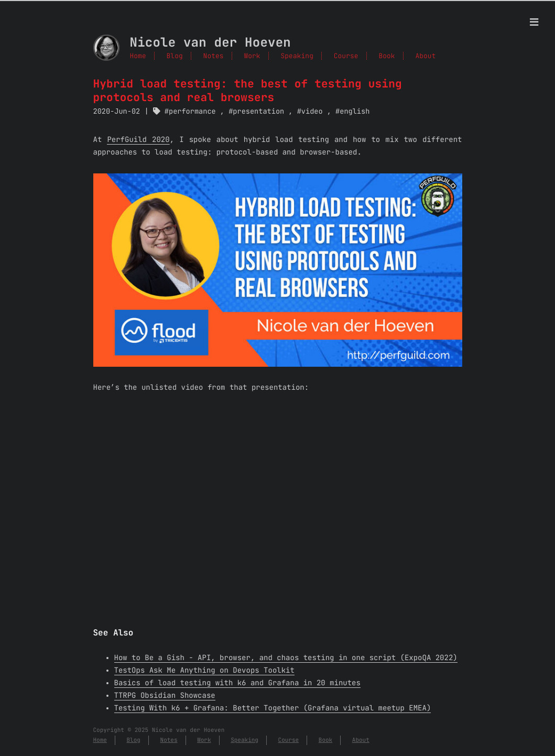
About (361, 740)
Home (138, 56)
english (355, 112)
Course (289, 740)
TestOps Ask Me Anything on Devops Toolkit (204, 671)
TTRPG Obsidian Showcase (165, 696)
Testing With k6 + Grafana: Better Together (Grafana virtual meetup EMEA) (273, 708)
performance (192, 112)
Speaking (244, 740)
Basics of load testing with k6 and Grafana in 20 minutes (237, 683)
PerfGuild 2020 (138, 140)
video (312, 112)
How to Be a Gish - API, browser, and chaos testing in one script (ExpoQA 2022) (286, 658)
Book (325, 740)
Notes (214, 56)
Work (204, 740)
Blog (175, 56)
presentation (258, 112)
